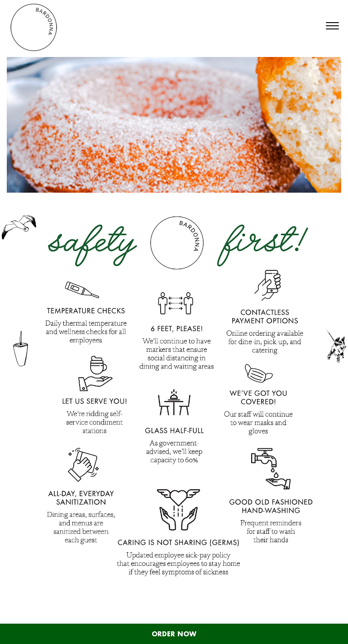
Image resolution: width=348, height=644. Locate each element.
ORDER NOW (174, 634)
